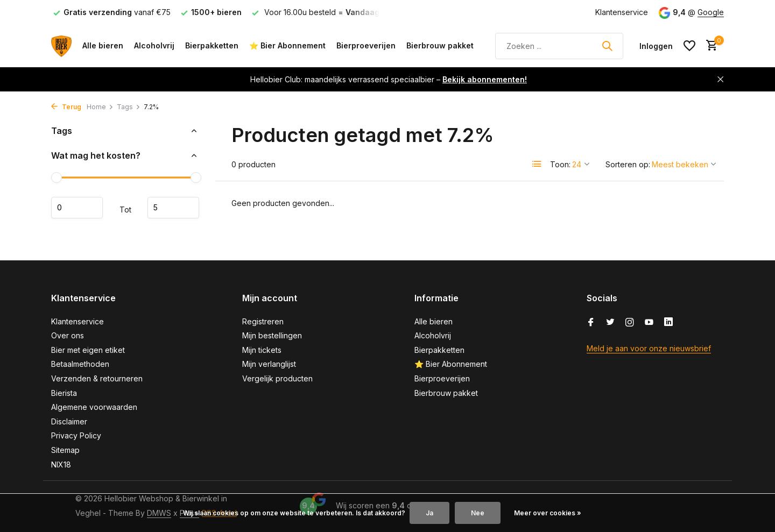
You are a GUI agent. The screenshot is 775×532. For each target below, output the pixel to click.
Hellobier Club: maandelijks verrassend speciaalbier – (389, 79)
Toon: (560, 164)
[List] (537, 164)
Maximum (173, 208)
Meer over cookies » (548, 513)
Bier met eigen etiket (88, 350)
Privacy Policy (76, 435)
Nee (478, 513)
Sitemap (65, 450)
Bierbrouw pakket (440, 45)
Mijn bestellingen (272, 335)
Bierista (64, 393)
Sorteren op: (628, 164)
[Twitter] (610, 323)
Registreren (263, 321)
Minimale (77, 208)
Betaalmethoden (80, 364)
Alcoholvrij (154, 45)
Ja (429, 513)
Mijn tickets (262, 350)
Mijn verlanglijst (269, 364)
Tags (129, 107)
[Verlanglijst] (689, 46)
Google (711, 12)
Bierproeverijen (366, 45)
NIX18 (61, 464)
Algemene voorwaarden (94, 407)
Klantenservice (622, 12)
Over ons (68, 335)
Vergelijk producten (277, 378)
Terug (66, 107)
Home (100, 107)
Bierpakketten (212, 45)
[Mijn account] (656, 46)
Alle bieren (103, 45)
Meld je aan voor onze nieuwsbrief (649, 348)
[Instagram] (630, 323)
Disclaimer (69, 421)
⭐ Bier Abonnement (287, 45)
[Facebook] (591, 323)
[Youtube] (649, 323)
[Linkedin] (668, 323)
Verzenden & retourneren (97, 378)
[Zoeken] (559, 46)
